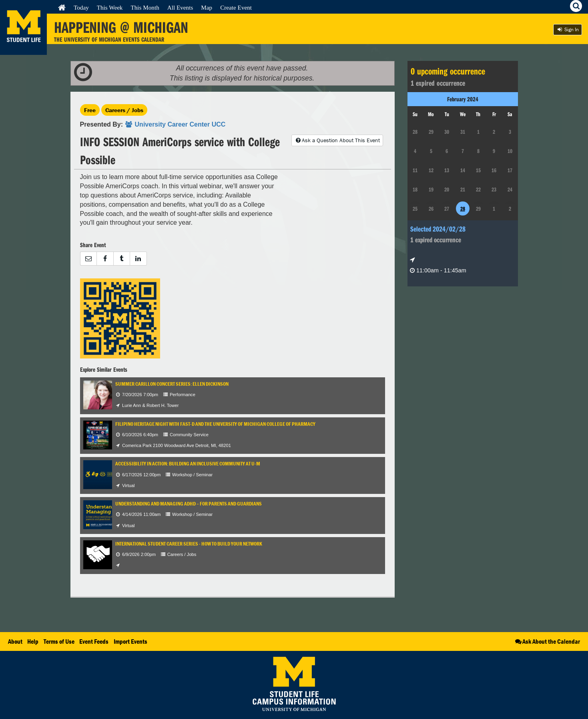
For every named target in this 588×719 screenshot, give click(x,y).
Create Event (236, 7)
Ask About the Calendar (547, 641)
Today (81, 7)
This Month (145, 7)
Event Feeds (94, 641)
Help (33, 641)
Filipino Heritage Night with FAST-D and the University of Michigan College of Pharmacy (215, 424)
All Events (180, 7)
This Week (110, 7)
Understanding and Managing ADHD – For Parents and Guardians (189, 504)
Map (207, 7)
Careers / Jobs (124, 110)
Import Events (130, 641)
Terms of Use (59, 641)
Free (90, 110)
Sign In (568, 29)
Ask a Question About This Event (337, 140)
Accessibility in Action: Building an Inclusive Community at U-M (188, 464)
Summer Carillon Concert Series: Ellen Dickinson (172, 384)
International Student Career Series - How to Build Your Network (189, 544)
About (15, 641)
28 (463, 209)
